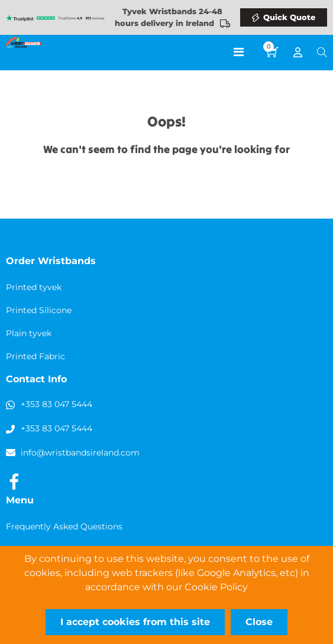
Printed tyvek (34, 287)
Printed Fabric (35, 356)
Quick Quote (289, 17)
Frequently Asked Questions (64, 526)
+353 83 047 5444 (56, 404)
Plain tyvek (29, 333)
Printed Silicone (39, 310)
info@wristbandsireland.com (80, 453)
